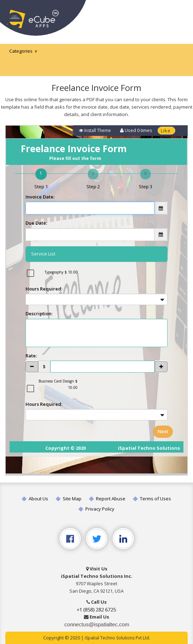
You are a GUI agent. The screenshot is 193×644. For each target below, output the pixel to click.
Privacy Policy (96, 509)
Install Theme (95, 130)
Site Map (68, 499)
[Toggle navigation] (178, 17)
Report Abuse (107, 499)
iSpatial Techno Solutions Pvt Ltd (117, 638)
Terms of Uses (152, 499)
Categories (21, 51)
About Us (35, 499)
